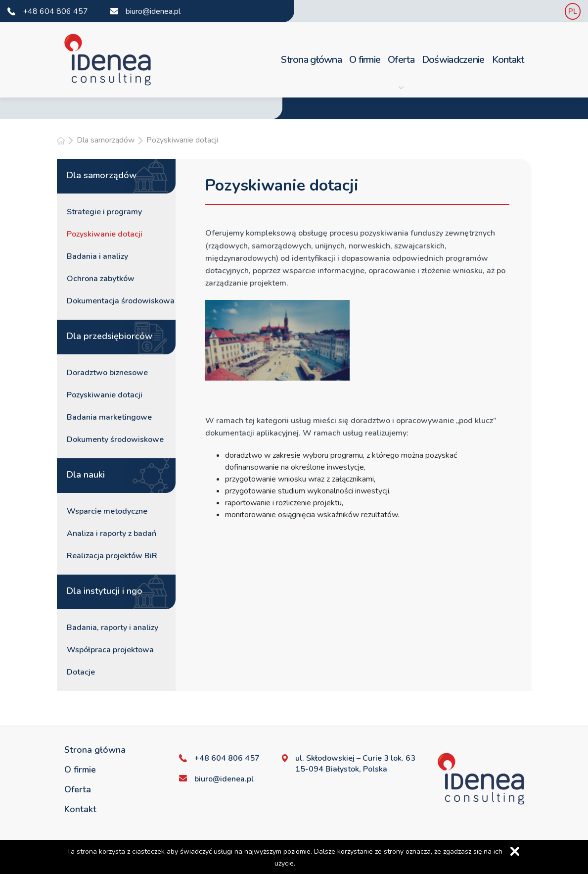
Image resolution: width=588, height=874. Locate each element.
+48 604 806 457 (55, 11)
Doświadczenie (453, 60)
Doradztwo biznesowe (107, 373)
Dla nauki (86, 475)
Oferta (401, 72)
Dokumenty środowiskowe (115, 439)
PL (573, 11)
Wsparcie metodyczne (107, 511)
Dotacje (81, 672)
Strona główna (311, 60)
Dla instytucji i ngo (105, 591)
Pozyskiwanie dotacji (182, 140)
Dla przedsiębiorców (110, 336)
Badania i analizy (97, 256)
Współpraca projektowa (110, 650)
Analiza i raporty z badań (112, 534)
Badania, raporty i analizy (113, 628)
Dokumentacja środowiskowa (121, 301)
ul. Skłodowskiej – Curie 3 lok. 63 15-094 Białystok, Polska (355, 764)
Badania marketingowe (109, 417)
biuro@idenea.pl (153, 11)
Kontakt (508, 60)
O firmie (365, 60)
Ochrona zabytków (101, 279)
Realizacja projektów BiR (112, 556)
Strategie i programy (104, 212)
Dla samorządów (106, 140)
